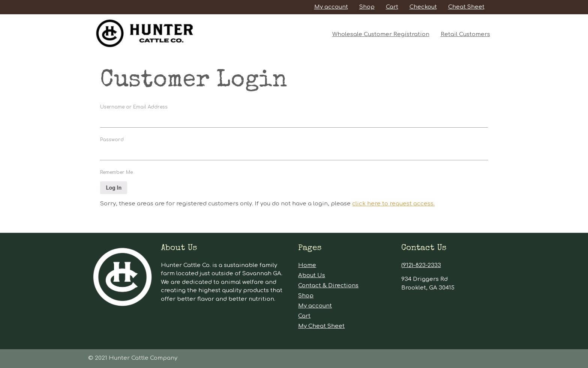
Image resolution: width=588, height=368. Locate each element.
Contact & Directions (328, 286)
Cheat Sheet (466, 7)
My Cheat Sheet (321, 326)
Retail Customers (465, 34)
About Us (312, 275)
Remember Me (116, 172)
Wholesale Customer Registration (381, 34)
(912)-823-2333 (421, 265)
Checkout (423, 7)
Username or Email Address (134, 107)
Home (307, 265)
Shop (367, 7)
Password (112, 140)
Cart (392, 7)
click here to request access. (393, 204)
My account (331, 7)
